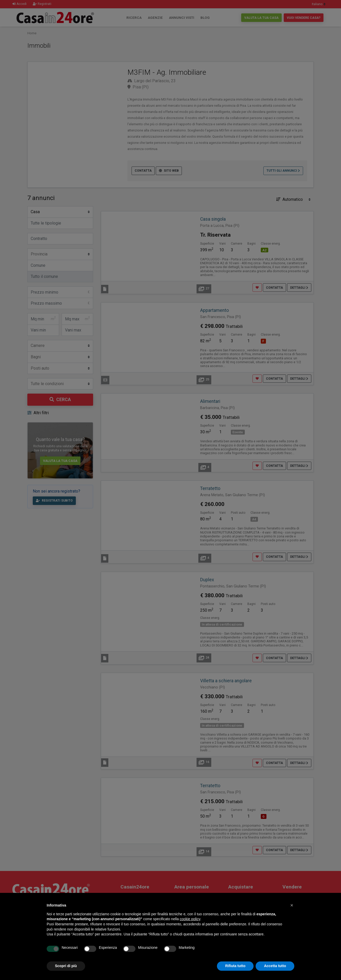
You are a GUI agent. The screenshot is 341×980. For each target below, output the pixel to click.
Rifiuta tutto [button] (235, 966)
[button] (292, 905)
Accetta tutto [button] (275, 966)
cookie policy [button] (190, 919)
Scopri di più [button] (66, 966)
